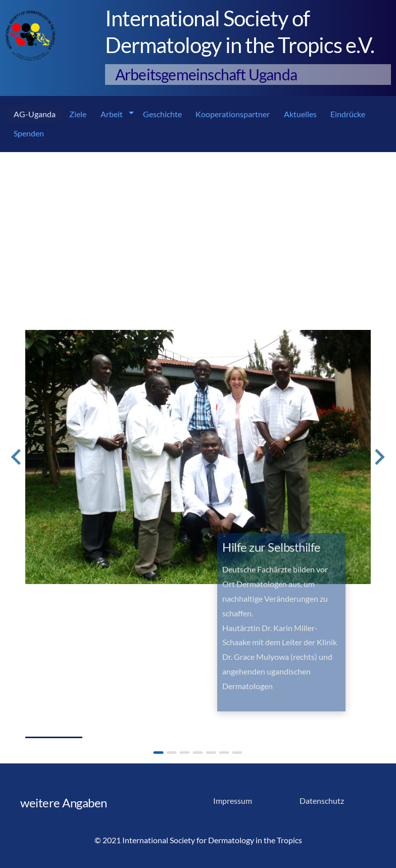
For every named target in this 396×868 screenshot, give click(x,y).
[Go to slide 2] (172, 753)
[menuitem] (35, 114)
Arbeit (112, 114)
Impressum (233, 801)
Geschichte (162, 114)
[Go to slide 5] (211, 753)
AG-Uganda (35, 114)
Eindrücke (348, 114)
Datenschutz (322, 801)
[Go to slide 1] (159, 753)
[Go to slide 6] (224, 753)
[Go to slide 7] (237, 753)
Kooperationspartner (233, 114)
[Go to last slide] (17, 458)
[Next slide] (379, 458)
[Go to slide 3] (185, 753)
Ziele (78, 114)
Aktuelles (300, 114)
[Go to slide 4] (198, 753)
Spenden (29, 133)
